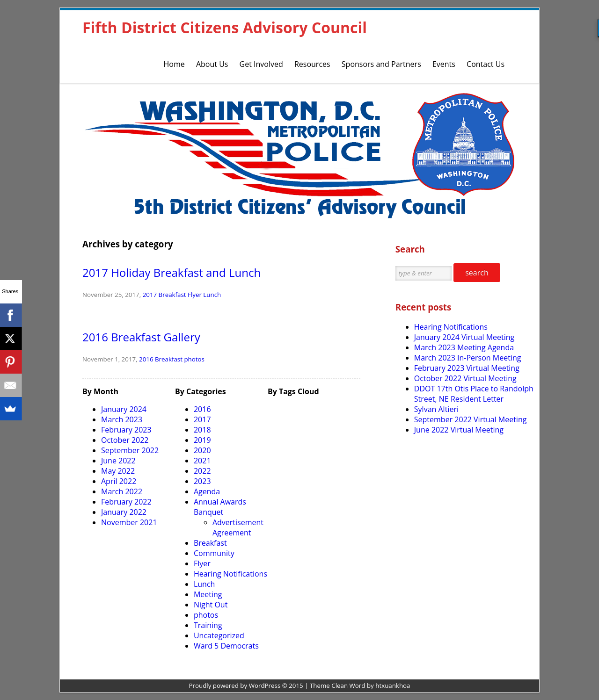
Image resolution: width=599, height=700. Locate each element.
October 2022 (125, 440)
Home (174, 64)
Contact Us (486, 64)
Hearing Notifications (230, 574)
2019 (202, 440)
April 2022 (119, 481)
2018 (202, 430)
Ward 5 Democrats (226, 646)
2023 (202, 481)
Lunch (212, 295)
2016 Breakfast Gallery (141, 337)
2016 (146, 359)
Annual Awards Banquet (220, 507)
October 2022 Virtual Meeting (465, 378)
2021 (202, 461)
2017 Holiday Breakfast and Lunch (172, 272)
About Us (212, 64)
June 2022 (118, 461)
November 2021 (129, 522)
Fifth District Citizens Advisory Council (225, 27)
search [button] (477, 273)
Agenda (207, 491)
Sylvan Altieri (436, 409)
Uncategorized (219, 635)
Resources (312, 64)
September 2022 (130, 450)
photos (194, 359)
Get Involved (261, 64)
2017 (150, 295)
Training (208, 625)
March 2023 (122, 419)
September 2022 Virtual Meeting (471, 419)
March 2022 (122, 491)
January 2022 (124, 512)
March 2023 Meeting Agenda (464, 347)
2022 (202, 471)
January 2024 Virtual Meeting (464, 337)
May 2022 (118, 471)
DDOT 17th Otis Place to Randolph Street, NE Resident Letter (474, 394)
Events (444, 64)
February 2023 (126, 430)
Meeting (208, 594)
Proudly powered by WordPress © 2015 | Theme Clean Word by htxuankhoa (300, 686)
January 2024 (124, 409)
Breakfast (172, 295)
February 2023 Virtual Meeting (467, 368)
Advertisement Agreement (238, 527)
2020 (202, 450)
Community (214, 553)
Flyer (195, 295)
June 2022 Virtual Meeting (459, 430)
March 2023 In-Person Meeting (468, 358)
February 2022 (126, 502)
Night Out (211, 605)
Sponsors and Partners (381, 64)
